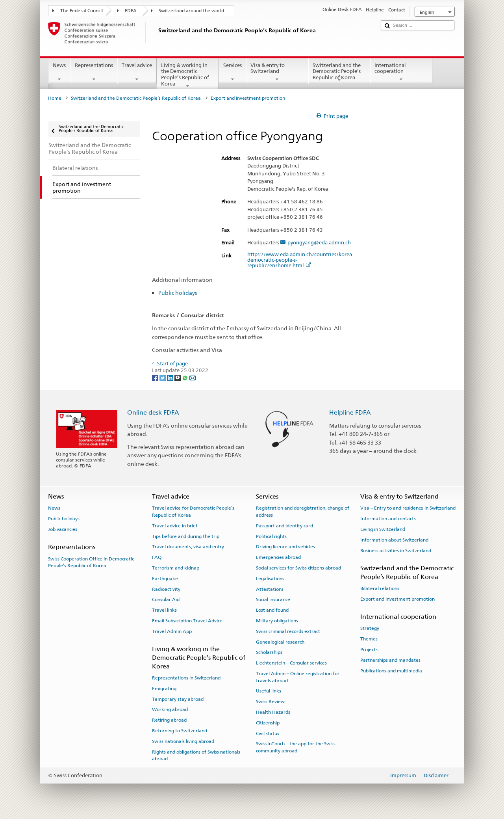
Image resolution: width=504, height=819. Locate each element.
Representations (94, 72)
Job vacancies (63, 529)
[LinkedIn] (171, 378)
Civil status (268, 733)
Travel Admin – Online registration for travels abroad (298, 677)
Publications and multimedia (391, 670)
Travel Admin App (172, 631)
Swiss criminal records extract (288, 631)
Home (55, 98)
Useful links (269, 691)
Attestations (270, 589)
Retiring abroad (169, 720)
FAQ (157, 557)
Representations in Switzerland (186, 678)
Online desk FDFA (153, 412)
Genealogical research (280, 642)
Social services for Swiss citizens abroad (298, 568)
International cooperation (401, 72)
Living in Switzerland (383, 529)
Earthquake (165, 579)
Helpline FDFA (350, 412)
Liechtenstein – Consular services (291, 663)
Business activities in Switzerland (396, 550)
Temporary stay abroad (178, 699)
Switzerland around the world (191, 11)
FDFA (131, 11)
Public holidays (178, 293)
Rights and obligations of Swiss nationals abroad (196, 755)
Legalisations (270, 579)
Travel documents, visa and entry (188, 547)
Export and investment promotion (397, 599)
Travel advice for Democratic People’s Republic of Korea (193, 511)
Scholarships (269, 652)
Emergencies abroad (278, 557)
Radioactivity (166, 589)
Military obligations (277, 621)
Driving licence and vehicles (285, 547)
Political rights (271, 536)
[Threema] (178, 378)
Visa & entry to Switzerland (277, 72)
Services (232, 72)
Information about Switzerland (394, 540)
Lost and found (272, 610)
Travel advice (137, 72)
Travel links (164, 610)
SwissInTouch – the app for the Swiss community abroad (296, 747)
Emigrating (164, 689)
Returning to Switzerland (180, 731)
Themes (369, 639)
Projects (369, 650)
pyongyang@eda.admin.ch (319, 243)
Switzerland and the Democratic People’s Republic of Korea (339, 73)
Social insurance (273, 599)
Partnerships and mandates (390, 660)
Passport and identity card (284, 526)
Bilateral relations (380, 588)
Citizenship (268, 723)
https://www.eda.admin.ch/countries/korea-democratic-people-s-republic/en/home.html (300, 260)
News (59, 72)
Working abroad (170, 709)
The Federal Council (82, 11)
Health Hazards (273, 712)
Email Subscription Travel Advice (187, 621)
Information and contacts (388, 519)
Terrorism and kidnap (176, 568)
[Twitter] (163, 378)
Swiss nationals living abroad (183, 741)
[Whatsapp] (186, 378)
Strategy (370, 628)
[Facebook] (156, 378)
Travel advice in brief (175, 526)
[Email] (193, 378)
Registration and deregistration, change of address (303, 511)
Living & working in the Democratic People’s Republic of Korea (188, 75)
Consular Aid (166, 599)
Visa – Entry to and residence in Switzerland (408, 508)
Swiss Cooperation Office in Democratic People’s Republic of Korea (91, 562)
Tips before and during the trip (186, 536)
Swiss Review (270, 702)
